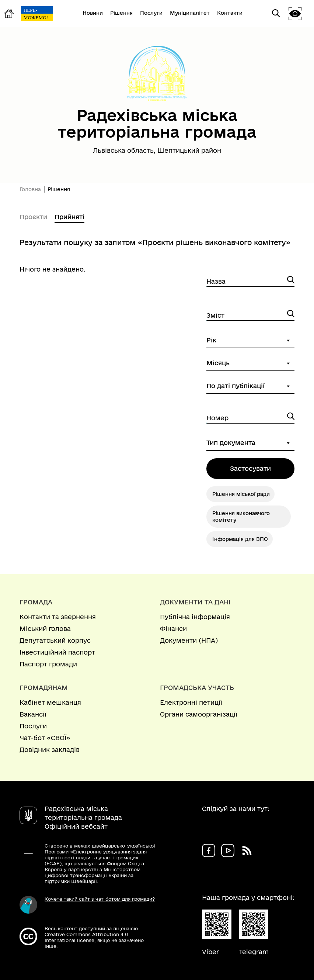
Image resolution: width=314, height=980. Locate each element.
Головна (30, 189)
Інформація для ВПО (240, 539)
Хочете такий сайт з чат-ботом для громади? (100, 899)
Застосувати (250, 468)
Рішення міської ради (241, 494)
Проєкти (33, 217)
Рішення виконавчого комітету (241, 517)
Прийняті (69, 217)
